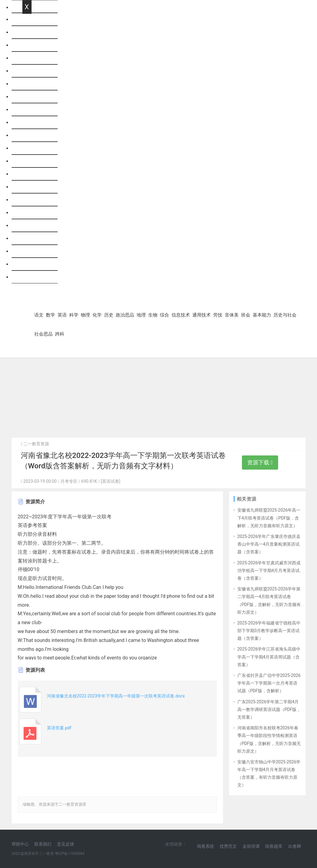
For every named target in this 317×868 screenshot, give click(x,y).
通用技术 (32, 187)
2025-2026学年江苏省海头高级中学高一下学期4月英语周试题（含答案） (269, 657)
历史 (27, 110)
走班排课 (251, 846)
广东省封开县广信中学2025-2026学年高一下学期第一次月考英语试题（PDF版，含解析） (269, 683)
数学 (27, 45)
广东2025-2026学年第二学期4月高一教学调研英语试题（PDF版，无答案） (269, 709)
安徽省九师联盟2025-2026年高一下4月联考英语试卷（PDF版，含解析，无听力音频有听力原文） (269, 518)
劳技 (27, 200)
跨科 (27, 277)
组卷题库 (274, 846)
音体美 (30, 213)
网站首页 (32, 19)
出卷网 (295, 846)
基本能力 (32, 238)
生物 (27, 148)
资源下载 (260, 462)
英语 (27, 58)
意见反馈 (66, 844)
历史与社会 (35, 251)
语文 (27, 32)
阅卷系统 (206, 846)
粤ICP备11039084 (70, 854)
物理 (27, 84)
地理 (27, 135)
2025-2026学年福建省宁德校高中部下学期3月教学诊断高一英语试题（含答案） (269, 631)
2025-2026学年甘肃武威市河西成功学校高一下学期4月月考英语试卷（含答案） (269, 570)
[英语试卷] (110, 481)
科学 (27, 71)
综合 (27, 161)
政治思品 (32, 123)
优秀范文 (228, 846)
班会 (27, 226)
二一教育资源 (36, 444)
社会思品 (32, 264)
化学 (27, 97)
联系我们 (43, 844)
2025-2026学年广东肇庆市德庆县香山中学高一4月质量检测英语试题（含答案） (269, 544)
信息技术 (32, 174)
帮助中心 (20, 844)
